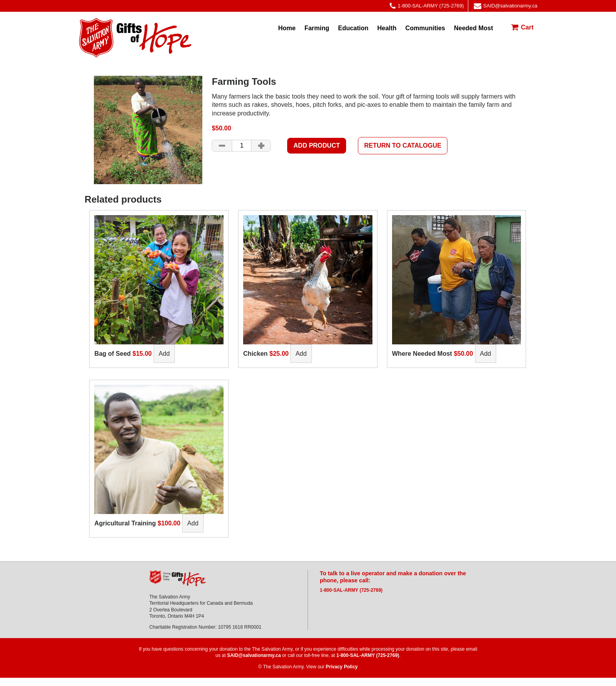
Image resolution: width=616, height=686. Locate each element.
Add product (317, 145)
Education (353, 28)
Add (164, 354)
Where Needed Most (422, 354)
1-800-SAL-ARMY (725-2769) (427, 6)
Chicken (255, 354)
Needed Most (473, 28)
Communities (425, 28)
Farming (317, 28)
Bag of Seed (112, 354)
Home (287, 28)
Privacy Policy (342, 667)
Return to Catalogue (403, 145)
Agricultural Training (125, 523)
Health (387, 28)
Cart (527, 27)
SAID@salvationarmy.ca (506, 6)
